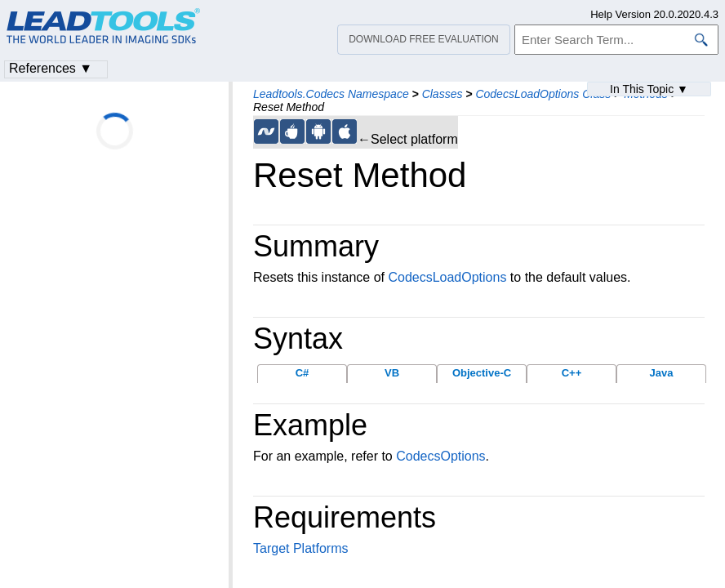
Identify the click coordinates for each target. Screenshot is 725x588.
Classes (443, 94)
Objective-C (482, 373)
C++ (572, 373)
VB (392, 373)
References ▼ (51, 68)
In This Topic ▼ (649, 89)
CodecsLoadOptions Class (543, 94)
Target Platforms (300, 548)
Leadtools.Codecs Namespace (331, 94)
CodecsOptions (440, 456)
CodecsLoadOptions (447, 277)
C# (302, 373)
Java (662, 373)
